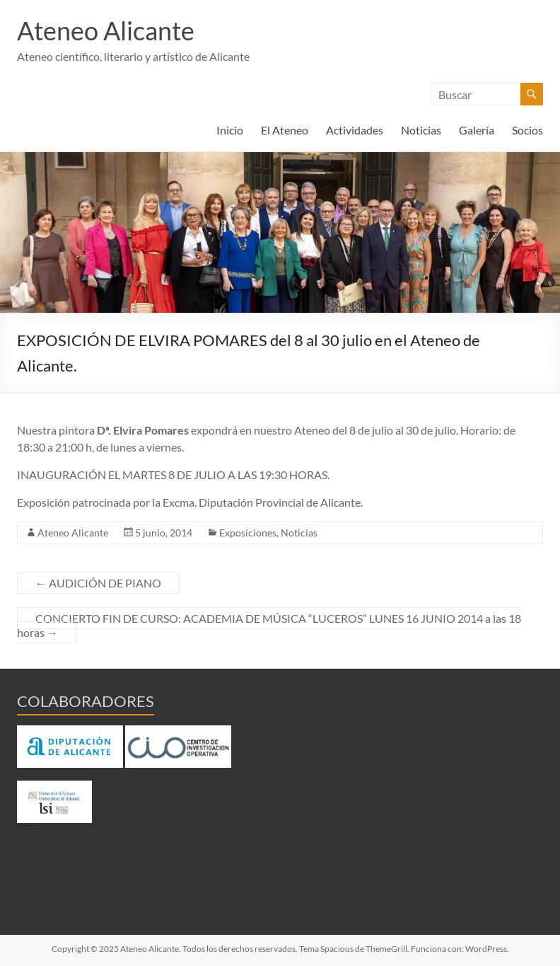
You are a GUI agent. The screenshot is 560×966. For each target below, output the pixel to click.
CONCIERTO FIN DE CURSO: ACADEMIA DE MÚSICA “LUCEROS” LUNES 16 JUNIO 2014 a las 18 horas (269, 625)
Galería (477, 130)
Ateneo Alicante (106, 30)
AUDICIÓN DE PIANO (98, 583)
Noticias (421, 130)
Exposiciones (248, 533)
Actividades (355, 130)
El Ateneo (285, 130)
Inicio (230, 130)
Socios (527, 130)
